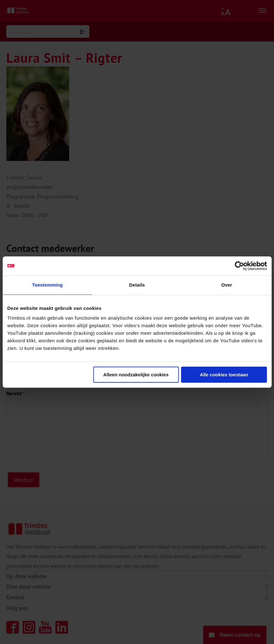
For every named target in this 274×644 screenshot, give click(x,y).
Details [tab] (137, 285)
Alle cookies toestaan (224, 375)
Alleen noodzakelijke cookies (136, 375)
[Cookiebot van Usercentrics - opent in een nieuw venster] (239, 266)
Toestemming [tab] (48, 285)
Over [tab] (227, 285)
